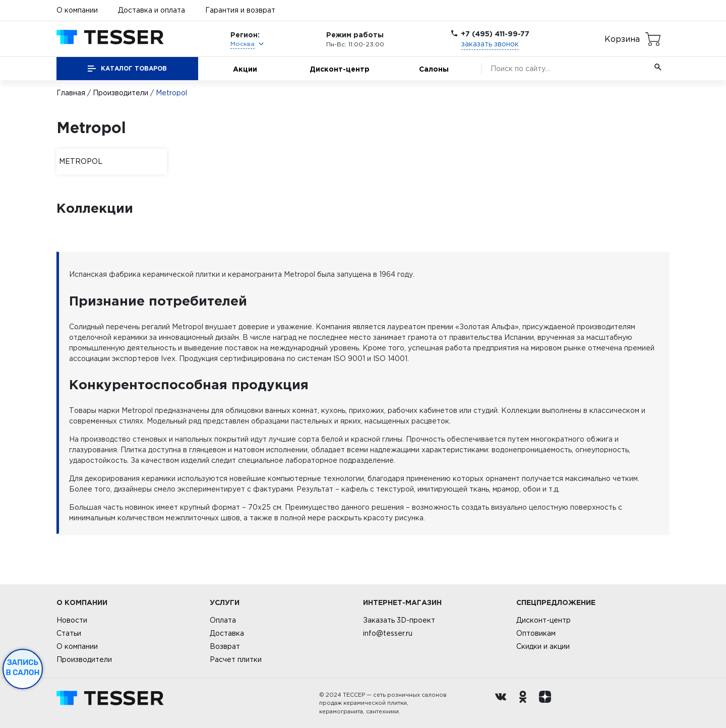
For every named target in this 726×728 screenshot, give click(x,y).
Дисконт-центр (340, 69)
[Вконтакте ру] (503, 703)
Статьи (69, 633)
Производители (120, 93)
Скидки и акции (543, 646)
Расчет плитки (236, 659)
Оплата (223, 620)
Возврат (225, 646)
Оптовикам (536, 633)
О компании (77, 10)
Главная (71, 93)
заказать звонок (490, 44)
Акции (245, 69)
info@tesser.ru (388, 633)
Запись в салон (23, 668)
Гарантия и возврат (240, 10)
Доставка (227, 633)
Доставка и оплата (152, 10)
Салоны (434, 69)
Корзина (622, 39)
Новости (72, 620)
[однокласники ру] (525, 703)
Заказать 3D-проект (399, 620)
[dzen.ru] (548, 703)
